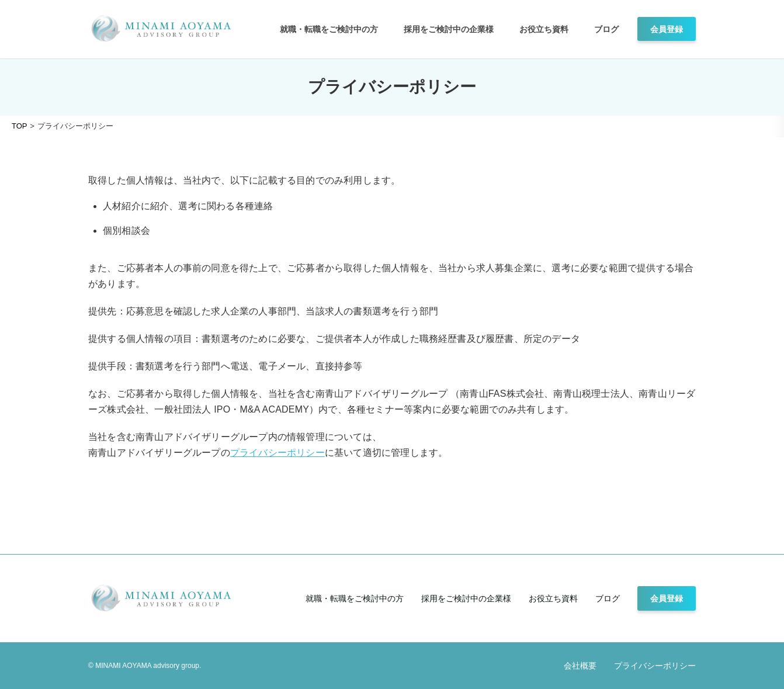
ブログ (606, 29)
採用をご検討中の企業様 (449, 29)
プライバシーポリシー (277, 453)
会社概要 (580, 666)
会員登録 (667, 29)
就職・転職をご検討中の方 (329, 29)
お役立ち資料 (544, 29)
